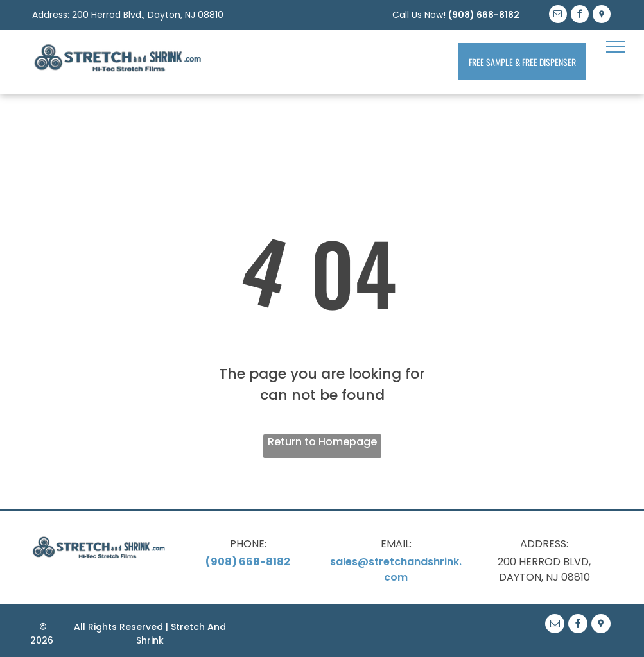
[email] (558, 16)
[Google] (602, 16)
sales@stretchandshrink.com (396, 569)
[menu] (616, 47)
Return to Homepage (322, 442)
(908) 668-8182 (484, 15)
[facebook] (580, 16)
